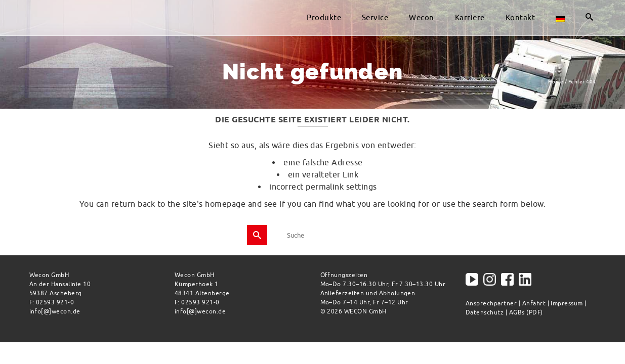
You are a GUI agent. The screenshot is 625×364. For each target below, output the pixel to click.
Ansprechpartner (491, 303)
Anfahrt (534, 303)
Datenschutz (485, 312)
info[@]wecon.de (55, 311)
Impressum (567, 303)
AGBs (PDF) (526, 312)
